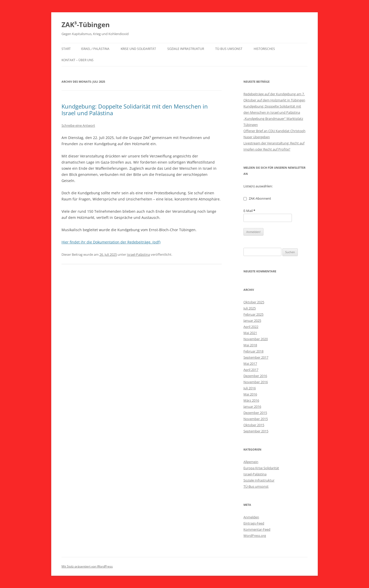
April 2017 (251, 370)
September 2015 (256, 431)
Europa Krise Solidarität (261, 468)
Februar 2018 (253, 351)
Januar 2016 (252, 407)
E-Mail (249, 211)
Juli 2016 (250, 388)
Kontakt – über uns (78, 60)
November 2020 (256, 339)
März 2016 (251, 400)
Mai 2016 (250, 394)
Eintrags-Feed (254, 523)
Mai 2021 (250, 333)
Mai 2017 (250, 364)
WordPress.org (255, 536)
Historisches (264, 49)
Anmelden (251, 517)
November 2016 (256, 382)
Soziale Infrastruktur (186, 49)
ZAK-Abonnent (257, 198)
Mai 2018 (250, 345)
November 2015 (256, 419)
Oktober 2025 (254, 302)
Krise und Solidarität (138, 49)
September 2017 (256, 357)
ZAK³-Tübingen (86, 25)
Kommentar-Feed (257, 529)
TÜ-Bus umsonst (229, 49)
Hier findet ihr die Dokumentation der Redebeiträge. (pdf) (111, 242)
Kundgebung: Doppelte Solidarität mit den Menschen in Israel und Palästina (135, 110)
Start (66, 49)
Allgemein (251, 462)
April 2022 (251, 327)
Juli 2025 (250, 308)
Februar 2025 (253, 314)
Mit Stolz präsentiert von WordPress (87, 566)
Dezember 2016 (255, 376)
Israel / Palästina (95, 49)
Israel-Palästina (138, 254)
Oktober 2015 (254, 425)
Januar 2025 (252, 320)
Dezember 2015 (255, 413)
